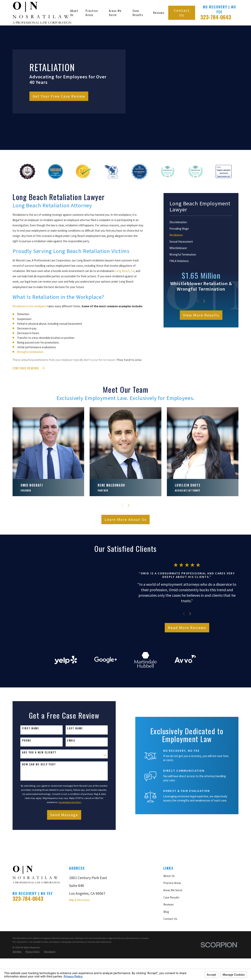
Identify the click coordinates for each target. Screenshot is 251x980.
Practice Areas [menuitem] (92, 13)
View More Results (201, 315)
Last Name (73, 761)
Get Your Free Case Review (59, 96)
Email (70, 773)
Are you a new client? (37, 785)
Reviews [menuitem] (159, 13)
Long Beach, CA (125, 271)
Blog (166, 944)
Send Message (62, 847)
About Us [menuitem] (74, 13)
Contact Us (182, 13)
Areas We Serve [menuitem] (115, 13)
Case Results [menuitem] (138, 13)
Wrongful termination (30, 352)
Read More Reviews (191, 644)
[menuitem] (201, 222)
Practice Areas (172, 915)
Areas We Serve (173, 922)
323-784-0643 (216, 17)
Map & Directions (79, 932)
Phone (25, 773)
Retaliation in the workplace (30, 306)
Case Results (171, 930)
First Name (29, 761)
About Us (169, 908)
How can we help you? (37, 797)
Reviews (169, 937)
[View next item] (204, 301)
